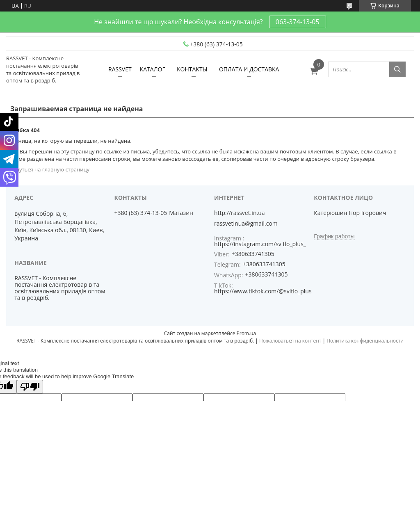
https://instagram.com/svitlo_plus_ (260, 244)
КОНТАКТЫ (192, 69)
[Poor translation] (30, 387)
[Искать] (397, 69)
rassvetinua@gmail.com (246, 224)
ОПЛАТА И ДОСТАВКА (249, 69)
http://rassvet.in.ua (240, 213)
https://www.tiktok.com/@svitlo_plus (263, 291)
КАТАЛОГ (153, 69)
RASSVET (120, 69)
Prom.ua (247, 333)
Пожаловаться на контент (290, 341)
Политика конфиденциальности (365, 341)
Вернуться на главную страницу (48, 169)
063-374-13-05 (298, 22)
